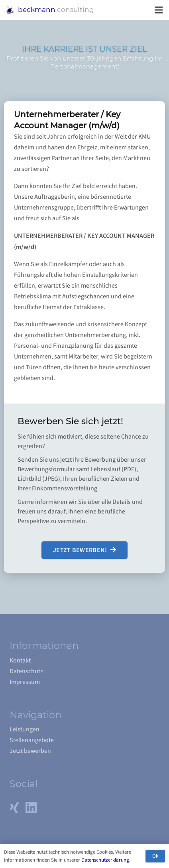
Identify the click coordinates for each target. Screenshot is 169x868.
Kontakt (20, 660)
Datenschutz (26, 671)
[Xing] (14, 807)
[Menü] (159, 10)
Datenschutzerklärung (105, 860)
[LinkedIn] (31, 807)
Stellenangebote (32, 740)
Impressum (25, 682)
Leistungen (25, 729)
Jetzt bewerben (30, 751)
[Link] (10, 10)
